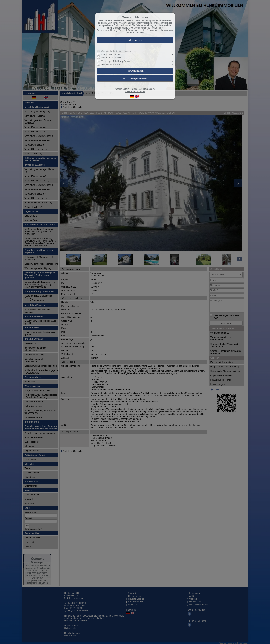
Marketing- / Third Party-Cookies (116, 61)
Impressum (149, 89)
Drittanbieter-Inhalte (110, 65)
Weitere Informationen (135, 91)
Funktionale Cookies (111, 54)
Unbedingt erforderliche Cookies (116, 51)
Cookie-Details (122, 89)
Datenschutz (137, 89)
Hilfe (142, 33)
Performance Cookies (111, 58)
